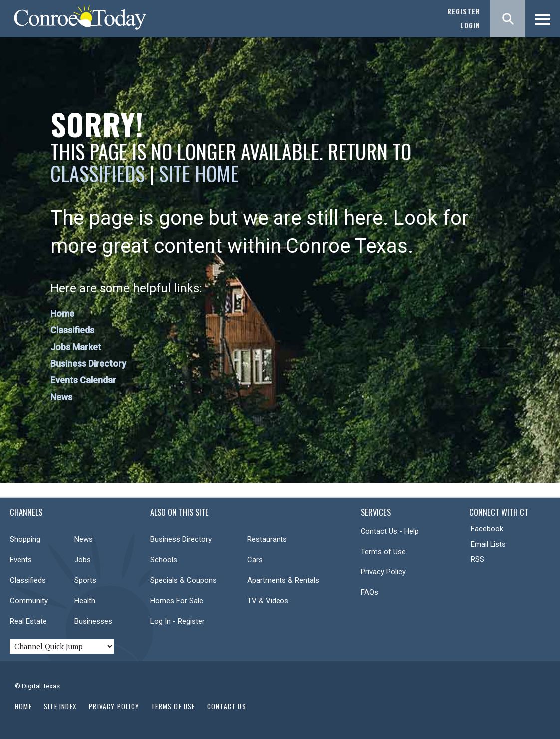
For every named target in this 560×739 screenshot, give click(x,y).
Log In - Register (177, 621)
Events (21, 560)
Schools (164, 560)
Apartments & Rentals (283, 580)
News (61, 397)
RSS (477, 559)
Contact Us (227, 706)
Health (85, 601)
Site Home (199, 173)
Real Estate (28, 621)
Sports (85, 580)
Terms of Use (383, 552)
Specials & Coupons (183, 580)
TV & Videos (268, 601)
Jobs (83, 560)
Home (62, 313)
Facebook (487, 529)
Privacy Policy (383, 572)
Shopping (25, 539)
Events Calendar (83, 380)
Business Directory (88, 363)
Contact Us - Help (390, 531)
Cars (255, 560)
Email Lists (488, 544)
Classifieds (98, 173)
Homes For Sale (177, 601)
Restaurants (267, 539)
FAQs (370, 592)
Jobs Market (76, 347)
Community (29, 601)
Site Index (60, 706)
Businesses (93, 621)
